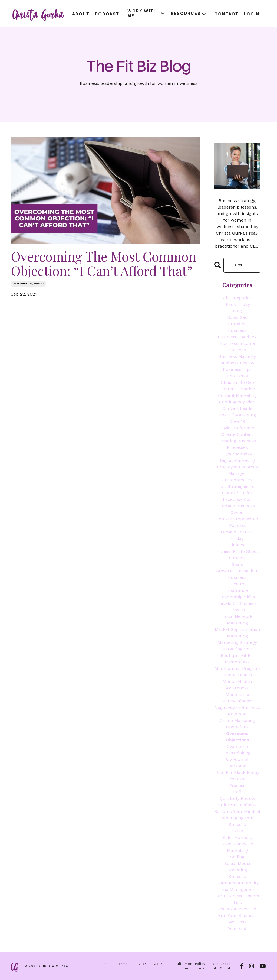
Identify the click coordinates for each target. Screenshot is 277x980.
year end (237, 928)
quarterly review (237, 798)
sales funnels (237, 837)
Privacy (141, 964)
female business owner (237, 509)
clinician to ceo (237, 382)
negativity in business (237, 707)
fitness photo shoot (237, 551)
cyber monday (237, 454)
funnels (237, 558)
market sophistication (237, 629)
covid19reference (237, 428)
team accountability (237, 883)
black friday (237, 304)
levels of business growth (237, 607)
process (237, 785)
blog (237, 311)
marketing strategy (237, 642)
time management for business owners (237, 893)
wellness (237, 922)
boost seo (237, 317)
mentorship (237, 694)
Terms (122, 964)
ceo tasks (237, 376)
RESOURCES (188, 14)
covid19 (237, 421)
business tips (237, 369)
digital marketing (237, 460)
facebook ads (237, 499)
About (81, 14)
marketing (237, 636)
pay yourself (237, 759)
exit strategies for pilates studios (237, 490)
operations (237, 727)
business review (237, 363)
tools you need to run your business (237, 912)
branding (237, 324)
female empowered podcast (237, 522)
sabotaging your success (237, 821)
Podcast (107, 14)
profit (237, 792)
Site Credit (221, 968)
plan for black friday (237, 772)
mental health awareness (237, 685)
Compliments (193, 968)
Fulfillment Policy (190, 964)
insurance (237, 590)
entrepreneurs (237, 480)
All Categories (237, 298)
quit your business (237, 805)
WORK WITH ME (146, 13)
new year (237, 714)
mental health (237, 675)
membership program (237, 668)
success (237, 876)
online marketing (237, 720)
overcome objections (28, 283)
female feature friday (237, 535)
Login (252, 14)
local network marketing (237, 620)
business (237, 330)
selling (237, 857)
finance (237, 545)
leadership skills (237, 597)
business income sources (237, 347)
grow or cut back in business (237, 574)
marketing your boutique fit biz (237, 652)
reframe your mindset (237, 811)
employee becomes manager (237, 470)
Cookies (161, 964)
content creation (237, 389)
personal (237, 766)
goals (237, 564)
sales (237, 831)
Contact (226, 14)
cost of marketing (237, 415)
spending (237, 870)
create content (237, 434)
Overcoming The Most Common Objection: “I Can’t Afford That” (103, 264)
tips (237, 902)
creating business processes (237, 444)
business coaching (237, 337)
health (237, 584)
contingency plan (237, 402)
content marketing (237, 395)
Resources (221, 964)
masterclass (237, 662)
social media (237, 863)
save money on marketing (237, 847)
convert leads (237, 408)
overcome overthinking (237, 750)
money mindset (237, 701)
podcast (237, 779)
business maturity (237, 356)
